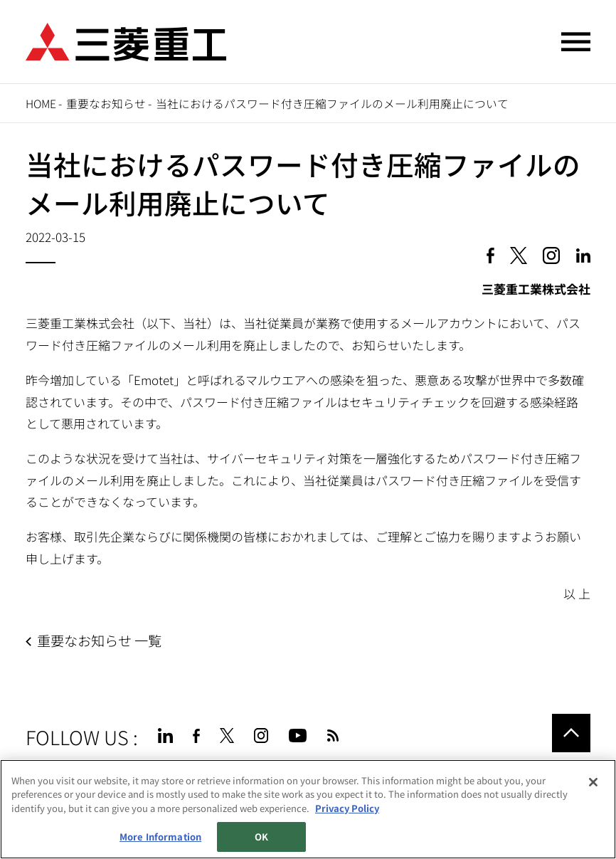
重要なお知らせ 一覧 (99, 641)
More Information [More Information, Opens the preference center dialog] (160, 837)
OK (261, 837)
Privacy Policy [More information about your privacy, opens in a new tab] (347, 808)
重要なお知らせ (106, 104)
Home (41, 104)
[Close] (593, 782)
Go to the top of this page (571, 733)
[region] (308, 809)
